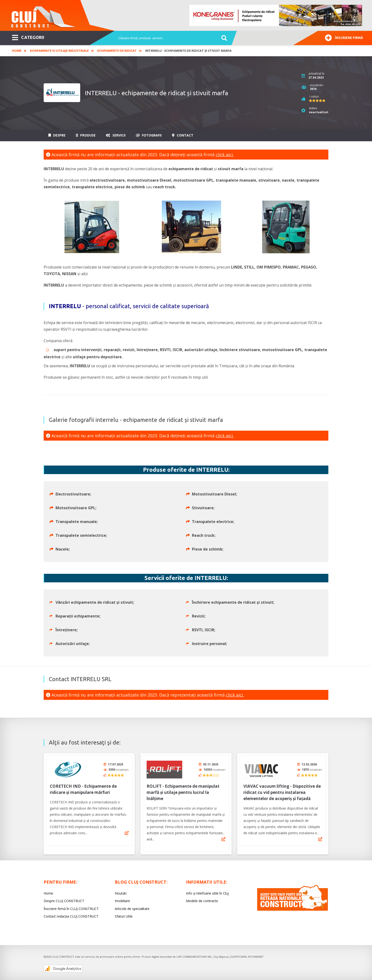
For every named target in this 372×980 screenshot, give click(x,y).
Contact (183, 135)
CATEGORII (28, 37)
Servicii (116, 135)
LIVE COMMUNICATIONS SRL (194, 957)
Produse (86, 135)
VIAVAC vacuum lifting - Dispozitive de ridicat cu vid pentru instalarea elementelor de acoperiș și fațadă (282, 792)
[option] (276, 15)
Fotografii (149, 135)
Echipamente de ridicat (117, 51)
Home (17, 51)
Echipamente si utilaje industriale (59, 51)
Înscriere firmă (344, 37)
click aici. (225, 155)
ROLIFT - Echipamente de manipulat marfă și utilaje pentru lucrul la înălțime (183, 792)
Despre (57, 135)
